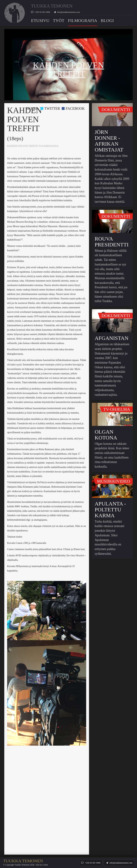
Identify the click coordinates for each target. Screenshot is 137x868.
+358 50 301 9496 (42, 12)
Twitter (50, 108)
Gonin (45, 865)
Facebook (73, 108)
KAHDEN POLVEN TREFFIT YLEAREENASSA (33, 146)
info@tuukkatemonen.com (68, 12)
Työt (59, 21)
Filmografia (83, 21)
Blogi (107, 21)
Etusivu (40, 21)
